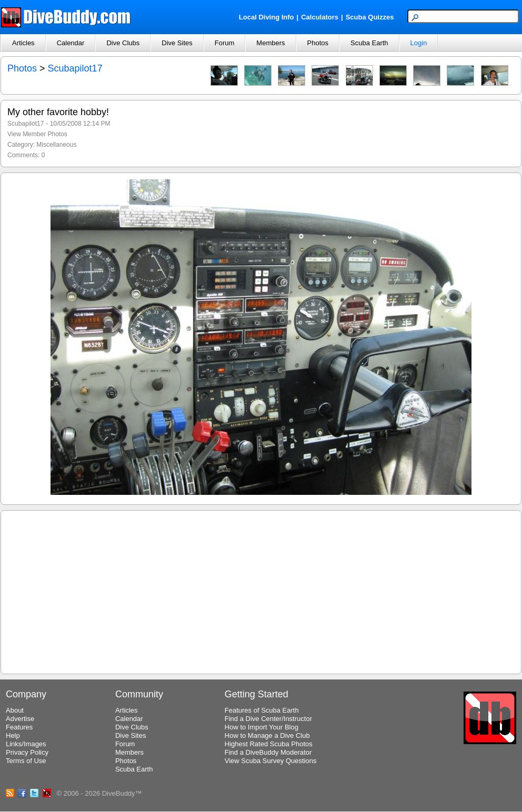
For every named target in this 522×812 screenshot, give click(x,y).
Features (19, 727)
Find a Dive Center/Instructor (268, 719)
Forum (225, 43)
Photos (318, 43)
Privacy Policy (27, 752)
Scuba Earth (369, 43)
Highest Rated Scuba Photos (269, 744)
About (15, 710)
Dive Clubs (123, 43)
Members (270, 43)
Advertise (20, 719)
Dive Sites (177, 43)
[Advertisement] (261, 591)
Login (419, 43)
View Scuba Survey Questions (271, 761)
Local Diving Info (267, 17)
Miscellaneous (56, 145)
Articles (23, 43)
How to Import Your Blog (262, 727)
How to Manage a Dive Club (267, 735)
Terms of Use (26, 761)
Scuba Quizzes (370, 17)
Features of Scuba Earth (262, 710)
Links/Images (26, 744)
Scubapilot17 (75, 68)
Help (13, 735)
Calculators (320, 17)
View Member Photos (37, 134)
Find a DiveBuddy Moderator (268, 752)
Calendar (71, 43)
